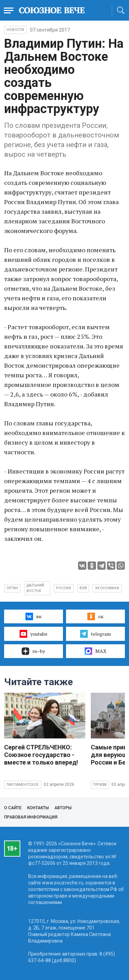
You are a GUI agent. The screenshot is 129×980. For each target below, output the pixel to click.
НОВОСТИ (15, 30)
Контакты (38, 808)
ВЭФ (83, 588)
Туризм (100, 785)
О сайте (13, 808)
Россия (63, 588)
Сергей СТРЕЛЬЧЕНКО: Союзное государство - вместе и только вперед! (41, 755)
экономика (107, 588)
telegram (95, 634)
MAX (95, 651)
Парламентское (23, 785)
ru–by (33, 651)
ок (95, 616)
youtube (34, 634)
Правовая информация (31, 817)
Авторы (63, 808)
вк (34, 616)
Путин (12, 588)
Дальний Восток (35, 588)
